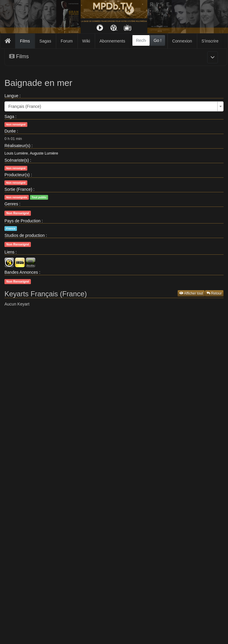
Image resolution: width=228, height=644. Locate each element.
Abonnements (112, 41)
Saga (9, 116)
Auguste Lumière (44, 153)
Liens (9, 252)
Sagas (45, 41)
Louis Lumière (16, 153)
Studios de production (24, 235)
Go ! (157, 40)
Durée (10, 131)
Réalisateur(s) (17, 146)
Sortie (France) (18, 189)
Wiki (86, 41)
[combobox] (141, 40)
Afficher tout (191, 293)
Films (25, 41)
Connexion (182, 41)
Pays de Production (22, 221)
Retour (214, 293)
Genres (11, 204)
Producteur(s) (17, 175)
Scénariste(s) (17, 160)
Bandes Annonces (21, 272)
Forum (66, 41)
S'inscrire (210, 41)
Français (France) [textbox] (25, 106)
